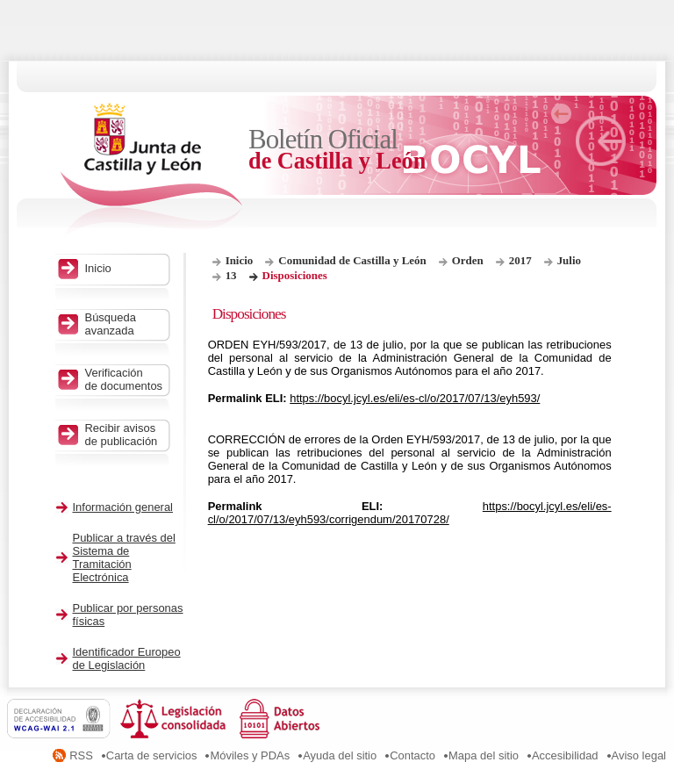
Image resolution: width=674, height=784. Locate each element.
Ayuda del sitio (340, 755)
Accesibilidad (565, 755)
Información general (123, 507)
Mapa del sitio (484, 755)
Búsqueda (125, 324)
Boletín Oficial (338, 150)
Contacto (412, 755)
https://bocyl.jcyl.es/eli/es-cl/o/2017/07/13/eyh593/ (415, 398)
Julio (569, 260)
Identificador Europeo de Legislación (127, 658)
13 (231, 275)
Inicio (240, 260)
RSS (81, 755)
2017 (520, 260)
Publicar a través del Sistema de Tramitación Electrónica (124, 557)
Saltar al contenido (68, 7)
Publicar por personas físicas (128, 615)
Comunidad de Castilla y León (352, 260)
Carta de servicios (152, 755)
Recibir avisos (125, 435)
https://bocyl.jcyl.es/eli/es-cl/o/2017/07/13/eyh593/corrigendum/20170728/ (410, 513)
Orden (468, 260)
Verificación (125, 379)
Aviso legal (639, 755)
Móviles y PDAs (250, 755)
